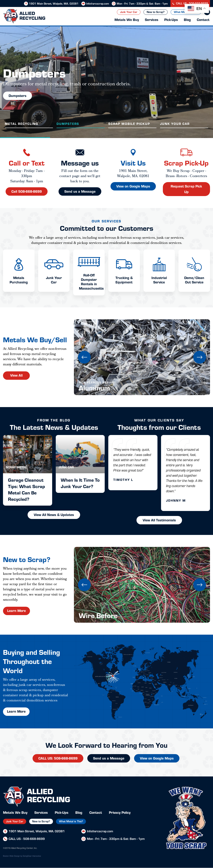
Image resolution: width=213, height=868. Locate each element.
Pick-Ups (171, 19)
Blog (187, 19)
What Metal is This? (71, 821)
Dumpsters (17, 95)
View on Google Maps (157, 758)
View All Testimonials (159, 520)
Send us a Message (109, 758)
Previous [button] (84, 357)
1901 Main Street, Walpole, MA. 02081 (54, 3)
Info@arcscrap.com (98, 3)
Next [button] (200, 357)
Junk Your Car (129, 12)
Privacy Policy (120, 812)
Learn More (16, 610)
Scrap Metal (16, 467)
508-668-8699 (34, 839)
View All (16, 375)
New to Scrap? (156, 12)
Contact (203, 19)
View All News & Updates (54, 514)
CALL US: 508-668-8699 (58, 758)
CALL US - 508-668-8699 (190, 3)
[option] (106, 82)
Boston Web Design (11, 856)
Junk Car (66, 467)
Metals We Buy (127, 19)
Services (152, 19)
